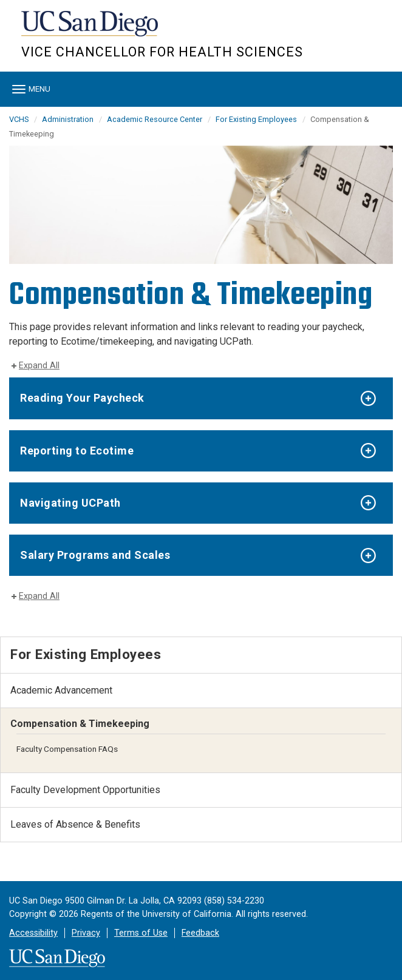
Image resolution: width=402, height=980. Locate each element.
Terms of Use (141, 933)
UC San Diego (91, 29)
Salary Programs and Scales (95, 555)
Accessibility (33, 933)
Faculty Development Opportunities (85, 790)
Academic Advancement (61, 690)
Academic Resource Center (155, 119)
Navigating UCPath (70, 503)
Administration (68, 119)
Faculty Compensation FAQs (67, 749)
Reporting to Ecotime (77, 451)
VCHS (19, 119)
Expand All (39, 366)
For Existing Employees (256, 119)
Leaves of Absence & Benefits (75, 824)
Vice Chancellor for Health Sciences (162, 52)
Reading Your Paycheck (82, 398)
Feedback (200, 933)
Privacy (86, 933)
